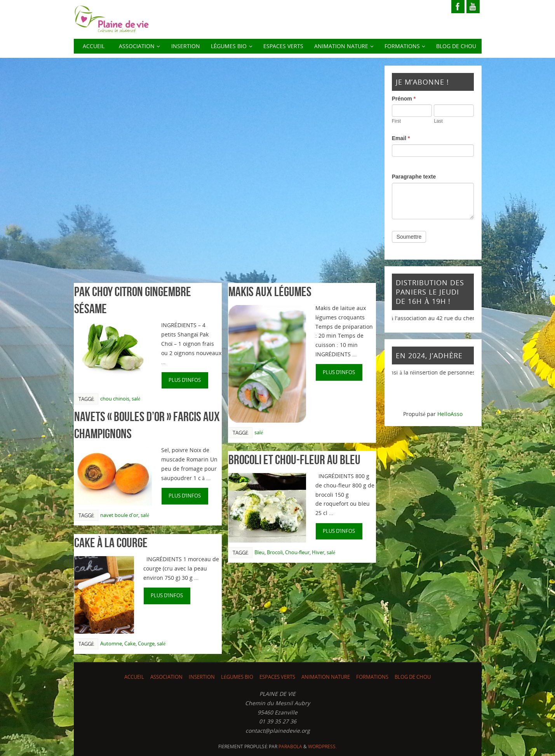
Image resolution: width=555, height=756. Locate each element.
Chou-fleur (297, 552)
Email (401, 138)
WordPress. (322, 746)
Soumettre (409, 237)
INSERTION (202, 677)
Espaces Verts (277, 677)
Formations (372, 677)
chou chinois (115, 399)
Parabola (290, 746)
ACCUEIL (134, 677)
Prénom (404, 99)
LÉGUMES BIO (237, 677)
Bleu (259, 552)
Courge (146, 643)
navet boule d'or (119, 515)
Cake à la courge (111, 543)
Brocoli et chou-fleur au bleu (294, 460)
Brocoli (275, 552)
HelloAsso (450, 414)
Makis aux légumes (270, 292)
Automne (111, 643)
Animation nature (326, 677)
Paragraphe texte (414, 177)
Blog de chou (413, 677)
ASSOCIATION (166, 677)
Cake (130, 643)
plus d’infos (185, 380)
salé (136, 399)
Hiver (318, 552)
